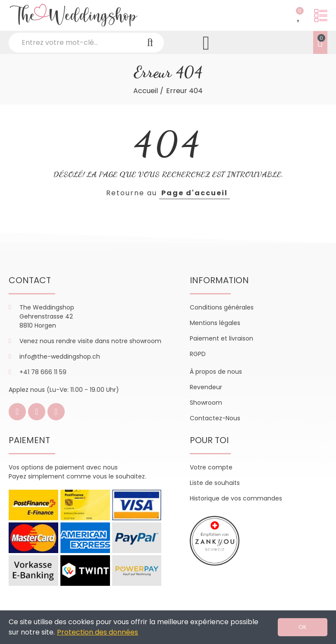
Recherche (150, 43)
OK (303, 627)
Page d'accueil (195, 193)
